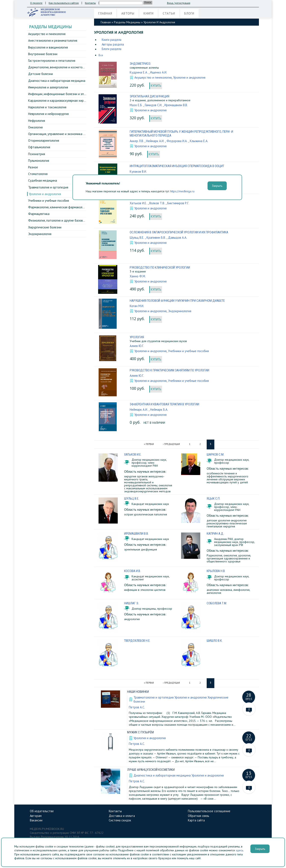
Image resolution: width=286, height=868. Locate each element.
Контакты (91, 3)
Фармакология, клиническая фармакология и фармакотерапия (73, 217)
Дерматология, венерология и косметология (60, 69)
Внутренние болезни (43, 55)
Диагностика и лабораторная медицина (57, 83)
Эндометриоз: (141, 64)
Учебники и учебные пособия (49, 210)
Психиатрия (37, 161)
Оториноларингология (44, 147)
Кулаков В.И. (139, 172)
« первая (148, 446)
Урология (137, 339)
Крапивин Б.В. (157, 239)
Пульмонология (39, 168)
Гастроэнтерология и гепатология (52, 62)
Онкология (36, 132)
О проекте (36, 3)
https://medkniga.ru (182, 191)
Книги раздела (113, 40)
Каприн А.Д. (216, 535)
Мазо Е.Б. (136, 106)
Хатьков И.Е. (139, 204)
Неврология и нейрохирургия (49, 118)
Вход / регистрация (179, 3)
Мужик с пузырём (142, 732)
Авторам (36, 817)
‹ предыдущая (172, 446)
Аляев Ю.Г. (137, 347)
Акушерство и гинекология (47, 34)
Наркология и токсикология (48, 111)
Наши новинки (139, 692)
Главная (106, 14)
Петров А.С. (137, 708)
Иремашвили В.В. (179, 106)
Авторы (130, 14)
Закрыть (260, 849)
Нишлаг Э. (132, 604)
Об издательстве (42, 811)
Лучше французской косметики (153, 770)
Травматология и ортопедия (49, 196)
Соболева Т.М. (217, 604)
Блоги (197, 14)
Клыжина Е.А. (202, 142)
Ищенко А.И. (159, 73)
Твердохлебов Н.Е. (138, 642)
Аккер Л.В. (137, 142)
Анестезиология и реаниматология (53, 41)
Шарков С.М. (216, 456)
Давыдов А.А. (179, 239)
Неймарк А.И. (156, 142)
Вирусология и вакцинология (49, 48)
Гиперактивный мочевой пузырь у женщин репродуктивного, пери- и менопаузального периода (186, 135)
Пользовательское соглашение (210, 811)
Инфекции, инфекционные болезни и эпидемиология (66, 97)
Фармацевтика (39, 224)
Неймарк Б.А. (160, 411)
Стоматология (38, 182)
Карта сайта (197, 822)
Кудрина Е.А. (139, 73)
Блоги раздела (112, 50)
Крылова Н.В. (217, 572)
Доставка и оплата (123, 817)
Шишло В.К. (216, 642)
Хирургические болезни (45, 238)
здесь (239, 850)
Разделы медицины (127, 22)
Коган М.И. (137, 307)
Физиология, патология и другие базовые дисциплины (67, 231)
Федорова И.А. (179, 142)
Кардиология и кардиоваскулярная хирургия (60, 104)
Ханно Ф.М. (138, 277)
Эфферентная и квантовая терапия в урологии (167, 406)
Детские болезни (41, 76)
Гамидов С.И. (155, 106)
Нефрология (37, 125)
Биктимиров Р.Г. (181, 204)
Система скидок (120, 822)
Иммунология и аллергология (49, 90)
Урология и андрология (45, 203)
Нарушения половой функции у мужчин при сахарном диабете (181, 302)
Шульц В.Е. (137, 239)
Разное (33, 175)
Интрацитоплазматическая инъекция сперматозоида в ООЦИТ (180, 167)
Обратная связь (199, 817)
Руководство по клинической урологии (162, 268)
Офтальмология (40, 154)
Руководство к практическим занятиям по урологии (173, 372)
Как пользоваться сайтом (64, 3)
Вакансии (37, 822)
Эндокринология (40, 245)
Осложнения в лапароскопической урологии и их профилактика (183, 233)
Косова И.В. (133, 572)
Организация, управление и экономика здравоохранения (69, 140)
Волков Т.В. (159, 204)
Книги (153, 14)
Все (101, 56)
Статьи (175, 14)
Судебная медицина (43, 189)
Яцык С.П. (214, 500)
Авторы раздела (114, 45)
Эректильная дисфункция (151, 97)
